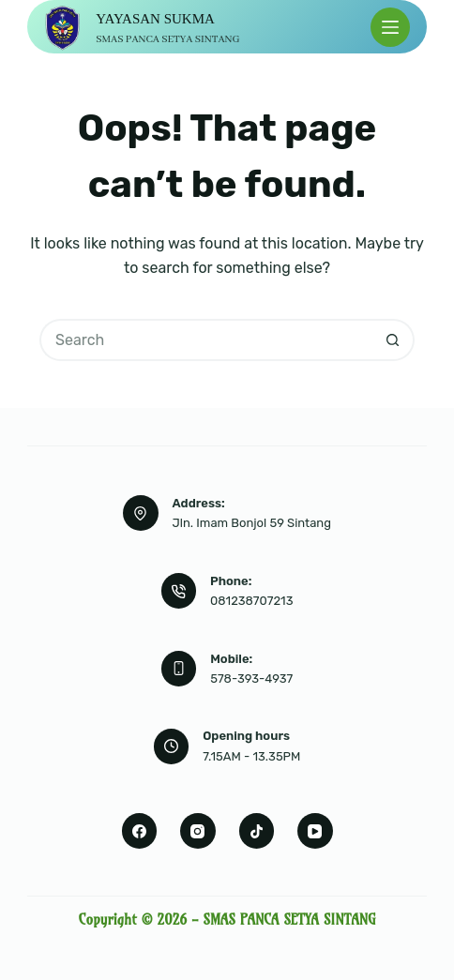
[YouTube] (315, 831)
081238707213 (251, 601)
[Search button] (393, 340)
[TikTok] (257, 831)
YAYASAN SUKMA (155, 19)
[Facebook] (140, 831)
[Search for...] (206, 340)
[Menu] (390, 27)
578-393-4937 (251, 678)
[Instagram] (198, 831)
